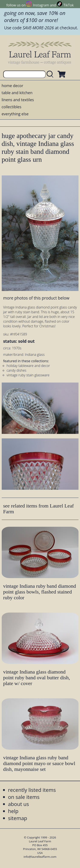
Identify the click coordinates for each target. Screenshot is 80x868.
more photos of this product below (36, 298)
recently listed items (32, 790)
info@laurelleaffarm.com (40, 857)
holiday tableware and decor (28, 366)
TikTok (68, 5)
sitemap (18, 818)
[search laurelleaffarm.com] (51, 74)
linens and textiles (18, 100)
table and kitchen (17, 93)
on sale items (24, 797)
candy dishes (17, 370)
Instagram (41, 5)
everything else (15, 114)
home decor (12, 86)
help (13, 811)
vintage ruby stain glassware (28, 375)
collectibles (12, 107)
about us (19, 804)
